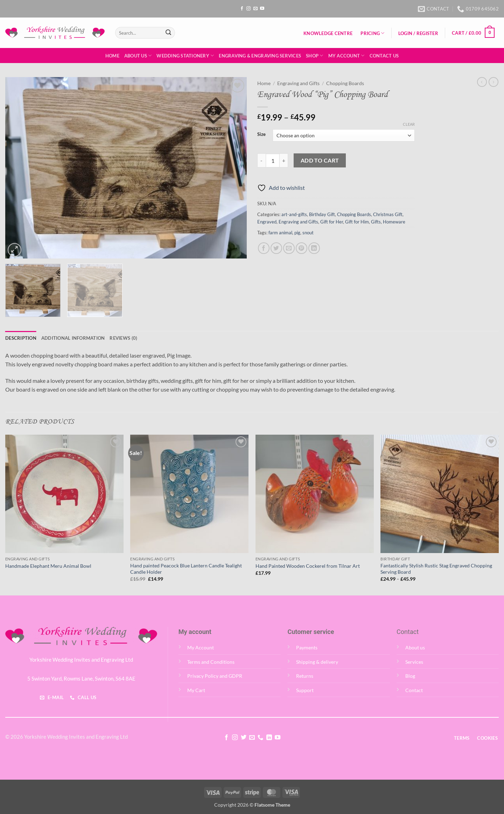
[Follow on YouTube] (262, 9)
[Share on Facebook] (264, 248)
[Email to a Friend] (289, 248)
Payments (307, 647)
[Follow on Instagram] (248, 9)
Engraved (267, 222)
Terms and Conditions (211, 662)
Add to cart (320, 160)
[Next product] (482, 82)
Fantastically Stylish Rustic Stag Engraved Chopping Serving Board (436, 569)
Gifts (376, 222)
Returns (305, 676)
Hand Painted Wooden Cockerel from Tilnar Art (308, 566)
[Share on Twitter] (276, 248)
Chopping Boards (345, 83)
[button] (418, 33)
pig (297, 233)
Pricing (372, 33)
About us (415, 647)
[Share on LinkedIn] (314, 248)
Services (414, 662)
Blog (410, 676)
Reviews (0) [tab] (123, 338)
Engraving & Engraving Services (260, 56)
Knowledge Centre (328, 33)
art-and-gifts (294, 214)
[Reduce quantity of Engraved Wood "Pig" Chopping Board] (261, 160)
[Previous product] (493, 82)
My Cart (196, 690)
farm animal (280, 233)
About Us (138, 56)
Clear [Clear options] (409, 124)
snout (308, 233)
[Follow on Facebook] (242, 9)
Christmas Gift (388, 214)
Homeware (394, 222)
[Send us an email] (255, 9)
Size (261, 134)
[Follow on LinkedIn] (269, 738)
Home (112, 56)
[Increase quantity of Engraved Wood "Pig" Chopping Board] (284, 160)
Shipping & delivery (317, 662)
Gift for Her (332, 222)
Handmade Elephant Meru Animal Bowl (48, 566)
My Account (346, 56)
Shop (314, 56)
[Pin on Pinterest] (302, 248)
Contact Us (384, 56)
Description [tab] (21, 338)
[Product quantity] (273, 160)
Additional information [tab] (73, 338)
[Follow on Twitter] (243, 738)
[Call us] (260, 738)
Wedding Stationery (185, 56)
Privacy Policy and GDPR (215, 676)
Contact (414, 690)
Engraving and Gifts (298, 83)
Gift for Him (357, 222)
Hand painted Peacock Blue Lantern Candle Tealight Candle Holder (186, 569)
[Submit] (168, 33)
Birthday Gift (322, 214)
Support (305, 690)
